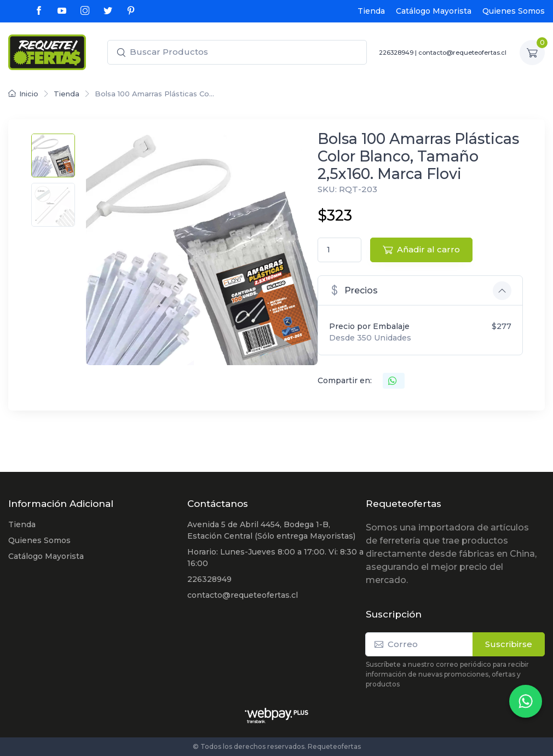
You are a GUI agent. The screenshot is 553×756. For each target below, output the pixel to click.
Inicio (23, 94)
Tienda (371, 11)
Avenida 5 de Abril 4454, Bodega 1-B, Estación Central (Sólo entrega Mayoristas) (271, 530)
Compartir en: (345, 380)
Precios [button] (353, 290)
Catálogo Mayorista (434, 11)
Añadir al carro (421, 249)
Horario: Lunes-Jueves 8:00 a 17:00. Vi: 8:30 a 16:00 (275, 558)
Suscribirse (509, 644)
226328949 (396, 53)
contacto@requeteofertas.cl (462, 53)
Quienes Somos (514, 11)
